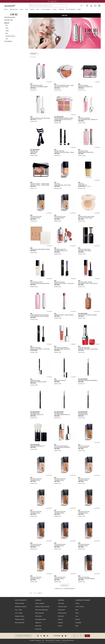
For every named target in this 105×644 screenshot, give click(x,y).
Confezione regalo (62, 607)
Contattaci (32, 640)
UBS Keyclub (38, 616)
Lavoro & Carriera (80, 607)
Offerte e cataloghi (40, 603)
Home (31, 593)
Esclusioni (60, 623)
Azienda (77, 603)
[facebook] (41, 636)
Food (77, 616)
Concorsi (60, 626)
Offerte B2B (61, 616)
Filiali (77, 610)
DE (74, 636)
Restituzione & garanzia (21, 607)
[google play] (66, 636)
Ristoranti (78, 619)
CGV (43, 640)
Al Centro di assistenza (23, 636)
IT (83, 6)
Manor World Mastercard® (42, 610)
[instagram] (38, 636)
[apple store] (62, 636)
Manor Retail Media (20, 623)
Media (77, 626)
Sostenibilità (78, 623)
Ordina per (34, 54)
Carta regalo (61, 603)
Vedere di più (65, 585)
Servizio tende (61, 610)
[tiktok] (47, 636)
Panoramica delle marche (67, 640)
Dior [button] (35, 593)
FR (81, 636)
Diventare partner (62, 613)
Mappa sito (38, 640)
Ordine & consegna (20, 603)
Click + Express (19, 613)
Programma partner (20, 619)
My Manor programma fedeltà (42, 607)
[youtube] (44, 636)
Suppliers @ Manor (20, 616)
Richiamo (60, 619)
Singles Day (38, 623)
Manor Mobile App (40, 613)
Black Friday (38, 626)
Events (77, 613)
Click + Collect (18, 610)
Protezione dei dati (50, 640)
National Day (38, 629)
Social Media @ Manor (41, 619)
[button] (6, 9)
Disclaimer (58, 640)
